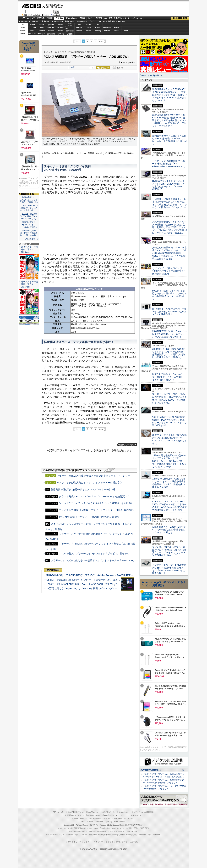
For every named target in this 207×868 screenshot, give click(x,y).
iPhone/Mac (71, 18)
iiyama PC (99, 815)
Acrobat (42, 31)
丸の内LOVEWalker (139, 835)
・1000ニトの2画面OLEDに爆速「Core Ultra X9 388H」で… (29, 216)
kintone (51, 31)
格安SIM (35, 21)
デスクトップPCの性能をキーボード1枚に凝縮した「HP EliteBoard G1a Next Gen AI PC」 (169, 164)
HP (98, 25)
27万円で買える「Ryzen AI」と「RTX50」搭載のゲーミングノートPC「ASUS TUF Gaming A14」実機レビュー (107, 588)
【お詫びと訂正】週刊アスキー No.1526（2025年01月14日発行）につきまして (164, 787)
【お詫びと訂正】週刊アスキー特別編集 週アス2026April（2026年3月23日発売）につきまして (163, 775)
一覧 (92, 68)
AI (28, 18)
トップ (22, 18)
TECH (50, 18)
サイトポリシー (75, 842)
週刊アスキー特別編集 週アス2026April (29, 284)
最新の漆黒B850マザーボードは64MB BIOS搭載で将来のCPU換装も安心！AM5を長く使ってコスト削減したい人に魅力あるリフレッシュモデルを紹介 (169, 120)
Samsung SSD (69, 825)
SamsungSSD (68, 28)
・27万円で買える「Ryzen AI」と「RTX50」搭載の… (29, 225)
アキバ (112, 18)
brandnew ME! (70, 34)
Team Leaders (105, 828)
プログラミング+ (95, 21)
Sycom (60, 25)
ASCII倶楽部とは (32, 239)
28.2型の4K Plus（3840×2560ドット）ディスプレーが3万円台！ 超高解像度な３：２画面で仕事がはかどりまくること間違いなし (169, 353)
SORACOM (94, 825)
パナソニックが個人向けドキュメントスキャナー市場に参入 (90, 482)
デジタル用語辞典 (100, 831)
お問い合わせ (122, 842)
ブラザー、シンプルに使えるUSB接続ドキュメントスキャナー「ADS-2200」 (93, 560)
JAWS (32, 31)
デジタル (53, 6)
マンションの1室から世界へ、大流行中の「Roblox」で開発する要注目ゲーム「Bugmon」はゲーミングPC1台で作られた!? (169, 551)
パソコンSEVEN (70, 24)
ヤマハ (117, 31)
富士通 (32, 25)
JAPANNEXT (51, 34)
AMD (42, 28)
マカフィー (32, 34)
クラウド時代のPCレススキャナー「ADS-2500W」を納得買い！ (94, 496)
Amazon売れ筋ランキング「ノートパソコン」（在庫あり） (28, 47)
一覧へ (183, 770)
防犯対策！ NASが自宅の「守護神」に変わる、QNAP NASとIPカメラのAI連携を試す (169, 312)
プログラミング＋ (118, 828)
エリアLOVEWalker (66, 835)
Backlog (98, 31)
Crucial (89, 28)
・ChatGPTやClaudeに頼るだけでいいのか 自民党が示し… (29, 208)
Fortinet (107, 31)
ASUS (89, 25)
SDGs (105, 21)
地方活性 (111, 21)
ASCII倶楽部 (180, 18)
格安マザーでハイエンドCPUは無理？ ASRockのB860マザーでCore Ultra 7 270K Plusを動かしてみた (169, 439)
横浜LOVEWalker (81, 835)
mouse (42, 25)
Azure (60, 31)
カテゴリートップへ (127, 445)
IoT (33, 18)
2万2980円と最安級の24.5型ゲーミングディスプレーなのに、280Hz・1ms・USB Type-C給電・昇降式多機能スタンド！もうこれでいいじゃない (169, 461)
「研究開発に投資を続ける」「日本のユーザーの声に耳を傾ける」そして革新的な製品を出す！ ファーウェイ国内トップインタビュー (169, 203)
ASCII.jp (31, 6)
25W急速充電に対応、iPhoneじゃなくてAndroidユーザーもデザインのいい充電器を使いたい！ (169, 334)
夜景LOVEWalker (110, 835)
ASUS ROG (51, 28)
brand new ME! (119, 822)
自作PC (99, 18)
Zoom (126, 31)
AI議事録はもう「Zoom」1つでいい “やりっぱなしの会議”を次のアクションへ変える (169, 530)
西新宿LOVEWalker (96, 835)
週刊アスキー (69, 21)
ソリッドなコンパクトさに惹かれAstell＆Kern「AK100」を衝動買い (96, 503)
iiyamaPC (51, 25)
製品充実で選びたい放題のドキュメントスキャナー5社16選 (83, 489)
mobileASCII (112, 831)
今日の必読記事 (75, 831)
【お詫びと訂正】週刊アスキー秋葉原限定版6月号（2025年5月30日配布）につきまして (164, 781)
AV (106, 18)
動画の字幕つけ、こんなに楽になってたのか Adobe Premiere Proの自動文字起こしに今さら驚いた (102, 575)
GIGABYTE (60, 28)
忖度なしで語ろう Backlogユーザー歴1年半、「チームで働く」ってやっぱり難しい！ (169, 377)
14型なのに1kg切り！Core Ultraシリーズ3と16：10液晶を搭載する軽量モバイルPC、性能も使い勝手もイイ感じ (169, 483)
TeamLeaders (82, 21)
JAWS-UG (83, 819)
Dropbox (79, 31)
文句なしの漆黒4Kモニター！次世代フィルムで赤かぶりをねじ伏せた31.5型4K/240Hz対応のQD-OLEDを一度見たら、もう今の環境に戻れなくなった (169, 253)
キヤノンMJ (42, 34)
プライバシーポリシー (93, 842)
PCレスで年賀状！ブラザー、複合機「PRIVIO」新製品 (89, 517)
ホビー (91, 18)
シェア (72, 67)
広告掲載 (134, 842)
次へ (101, 41)
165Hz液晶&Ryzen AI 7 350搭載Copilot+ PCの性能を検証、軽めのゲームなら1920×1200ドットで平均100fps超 (169, 421)
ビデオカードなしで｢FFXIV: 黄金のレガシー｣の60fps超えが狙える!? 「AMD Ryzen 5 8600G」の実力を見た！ (169, 569)
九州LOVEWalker (124, 835)
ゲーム (139, 18)
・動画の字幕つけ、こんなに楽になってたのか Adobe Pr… (29, 200)
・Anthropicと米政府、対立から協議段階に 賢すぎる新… (29, 233)
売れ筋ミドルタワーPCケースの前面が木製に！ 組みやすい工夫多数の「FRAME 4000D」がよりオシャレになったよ (169, 398)
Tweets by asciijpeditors (151, 75)
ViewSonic (107, 28)
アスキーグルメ (57, 21)
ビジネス (41, 18)
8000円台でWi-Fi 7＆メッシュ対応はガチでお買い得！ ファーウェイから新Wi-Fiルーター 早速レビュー (169, 295)
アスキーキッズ (24, 21)
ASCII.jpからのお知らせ (151, 770)
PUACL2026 (121, 21)
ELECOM (32, 28)
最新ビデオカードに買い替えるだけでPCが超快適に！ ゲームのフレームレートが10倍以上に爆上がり (169, 140)
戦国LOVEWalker (154, 835)
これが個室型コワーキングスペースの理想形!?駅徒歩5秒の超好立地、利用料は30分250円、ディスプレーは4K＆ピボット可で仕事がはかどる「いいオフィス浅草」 (169, 227)
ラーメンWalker (52, 835)
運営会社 (109, 842)
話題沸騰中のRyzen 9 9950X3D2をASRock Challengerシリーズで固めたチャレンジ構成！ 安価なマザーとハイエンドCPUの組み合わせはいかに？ (169, 95)
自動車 (82, 18)
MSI (79, 25)
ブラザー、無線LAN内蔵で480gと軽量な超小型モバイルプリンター (93, 476)
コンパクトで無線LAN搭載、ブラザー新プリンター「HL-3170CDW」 (97, 510)
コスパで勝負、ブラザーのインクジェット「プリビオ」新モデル (94, 553)
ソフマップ (60, 34)
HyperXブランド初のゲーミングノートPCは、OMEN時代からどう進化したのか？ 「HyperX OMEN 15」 (169, 185)
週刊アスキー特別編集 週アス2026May (29, 250)
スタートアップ (129, 18)
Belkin (117, 28)
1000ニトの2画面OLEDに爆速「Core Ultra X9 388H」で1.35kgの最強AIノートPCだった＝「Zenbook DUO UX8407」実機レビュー (118, 584)
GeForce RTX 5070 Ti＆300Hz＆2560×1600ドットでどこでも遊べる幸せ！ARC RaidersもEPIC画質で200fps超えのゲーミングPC (169, 506)
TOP (54, 812)
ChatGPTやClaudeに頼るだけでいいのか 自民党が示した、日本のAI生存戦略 (89, 580)
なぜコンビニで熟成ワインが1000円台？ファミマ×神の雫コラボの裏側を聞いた (169, 271)
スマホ (119, 18)
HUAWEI (98, 28)
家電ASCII (46, 21)
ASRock (79, 28)
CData (89, 31)
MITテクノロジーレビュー (128, 831)
